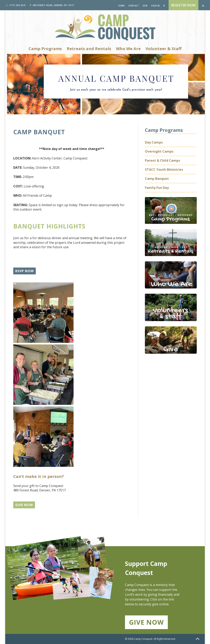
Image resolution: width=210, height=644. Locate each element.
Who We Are (128, 49)
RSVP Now (25, 271)
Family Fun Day (157, 188)
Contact (134, 6)
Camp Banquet (157, 179)
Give (145, 6)
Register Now (183, 5)
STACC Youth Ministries (164, 170)
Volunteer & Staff (163, 49)
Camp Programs (45, 49)
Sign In (155, 6)
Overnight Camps (159, 151)
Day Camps (154, 142)
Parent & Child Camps (162, 160)
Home (121, 6)
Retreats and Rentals (89, 49)
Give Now (146, 622)
